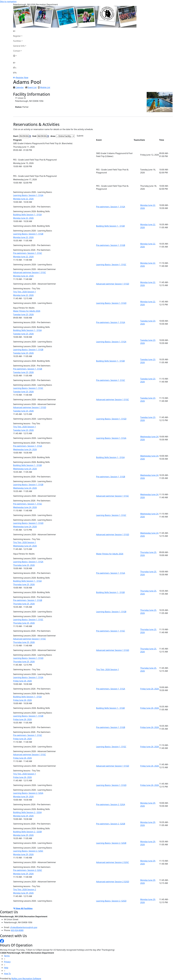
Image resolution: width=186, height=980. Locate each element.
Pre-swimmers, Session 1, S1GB (111, 245)
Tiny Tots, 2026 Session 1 (25, 292)
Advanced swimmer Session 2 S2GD (113, 882)
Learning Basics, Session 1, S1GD (111, 303)
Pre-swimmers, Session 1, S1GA (111, 207)
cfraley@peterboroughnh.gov (24, 927)
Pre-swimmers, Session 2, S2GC (28, 870)
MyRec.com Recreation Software (26, 979)
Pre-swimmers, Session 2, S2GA (111, 804)
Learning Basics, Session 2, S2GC (28, 851)
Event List (32, 87)
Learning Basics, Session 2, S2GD (111, 901)
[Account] (20, 56)
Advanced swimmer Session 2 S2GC (113, 862)
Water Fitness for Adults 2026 (27, 311)
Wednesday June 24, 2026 (25, 449)
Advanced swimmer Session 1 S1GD (113, 284)
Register (17, 36)
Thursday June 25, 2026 (24, 565)
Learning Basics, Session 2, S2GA (28, 793)
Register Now (22, 78)
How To (7, 974)
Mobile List (45, 87)
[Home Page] (20, 31)
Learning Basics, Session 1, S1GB (28, 234)
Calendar (20, 87)
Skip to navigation (8, 1)
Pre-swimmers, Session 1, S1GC (28, 253)
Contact (17, 51)
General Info (19, 46)
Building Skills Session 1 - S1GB (110, 226)
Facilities (17, 41)
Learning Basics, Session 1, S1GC (111, 265)
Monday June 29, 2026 (23, 797)
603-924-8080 (17, 930)
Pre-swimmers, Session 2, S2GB (111, 824)
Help (6, 968)
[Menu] (15, 73)
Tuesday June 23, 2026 (23, 314)
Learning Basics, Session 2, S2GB (111, 843)
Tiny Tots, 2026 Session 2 (25, 890)
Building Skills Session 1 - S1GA (27, 215)
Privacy (7, 962)
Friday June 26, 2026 (22, 681)
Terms (7, 956)
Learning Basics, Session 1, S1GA (28, 195)
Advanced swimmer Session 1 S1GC (30, 272)
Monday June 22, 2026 (23, 199)
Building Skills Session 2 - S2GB (27, 832)
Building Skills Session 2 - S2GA (27, 812)
